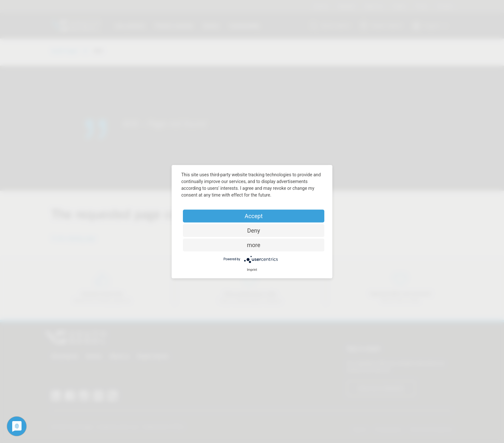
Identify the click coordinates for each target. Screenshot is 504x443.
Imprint (252, 269)
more (254, 245)
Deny (254, 230)
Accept (254, 216)
